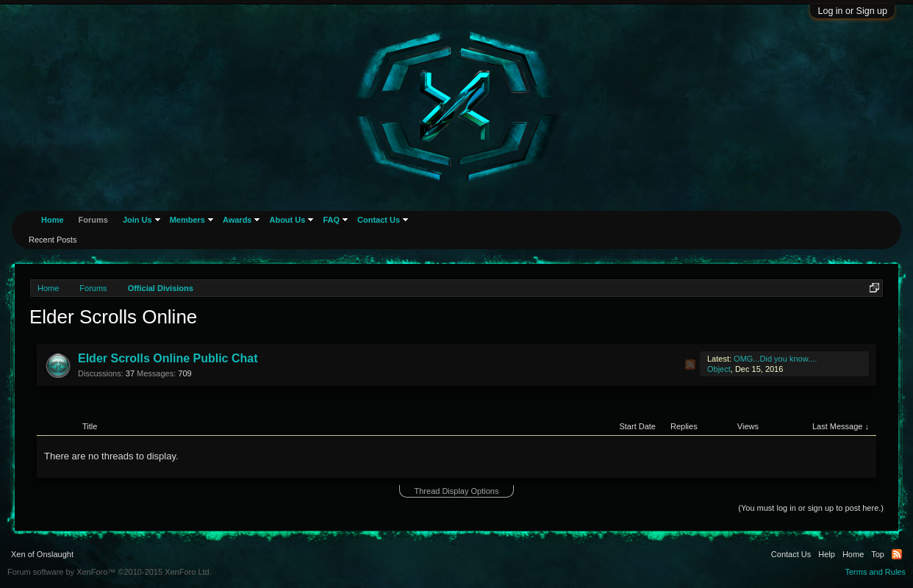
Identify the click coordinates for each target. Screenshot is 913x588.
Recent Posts (53, 240)
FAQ (331, 220)
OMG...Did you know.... (775, 359)
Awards (237, 220)
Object (719, 369)
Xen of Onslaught (42, 554)
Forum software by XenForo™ (110, 572)
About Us (287, 220)
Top (878, 554)
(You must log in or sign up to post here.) (811, 508)
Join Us (137, 220)
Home (53, 220)
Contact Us (379, 220)
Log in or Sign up (852, 11)
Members (187, 220)
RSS (690, 365)
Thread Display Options (457, 491)
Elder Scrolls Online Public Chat (168, 358)
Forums (93, 220)
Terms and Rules (875, 572)
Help (827, 554)
